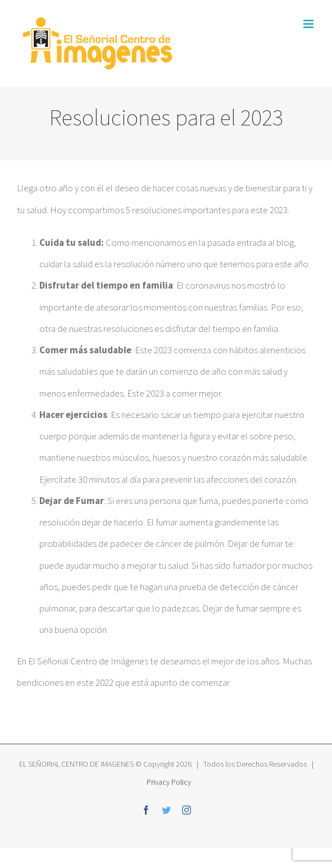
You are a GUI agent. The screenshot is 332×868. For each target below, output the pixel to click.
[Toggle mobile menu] (309, 24)
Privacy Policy (168, 782)
